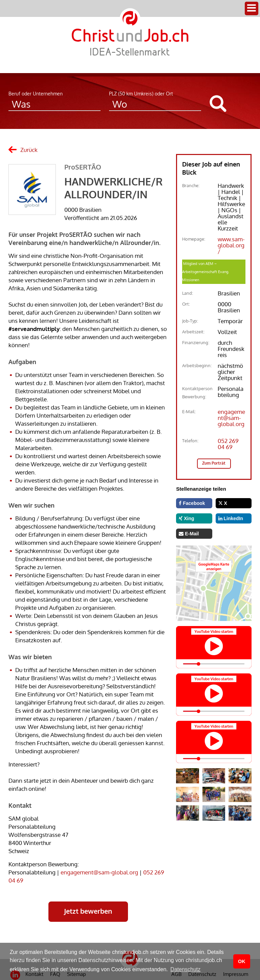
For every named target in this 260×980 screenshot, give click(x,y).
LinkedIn (231, 518)
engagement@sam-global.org (99, 872)
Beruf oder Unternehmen (36, 94)
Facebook (192, 503)
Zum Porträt (214, 463)
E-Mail (189, 534)
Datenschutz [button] (185, 969)
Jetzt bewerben (88, 911)
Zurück (29, 150)
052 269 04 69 (228, 444)
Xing (186, 518)
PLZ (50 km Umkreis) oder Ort (141, 94)
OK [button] (242, 961)
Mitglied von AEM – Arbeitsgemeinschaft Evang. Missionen (206, 272)
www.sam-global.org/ (231, 245)
